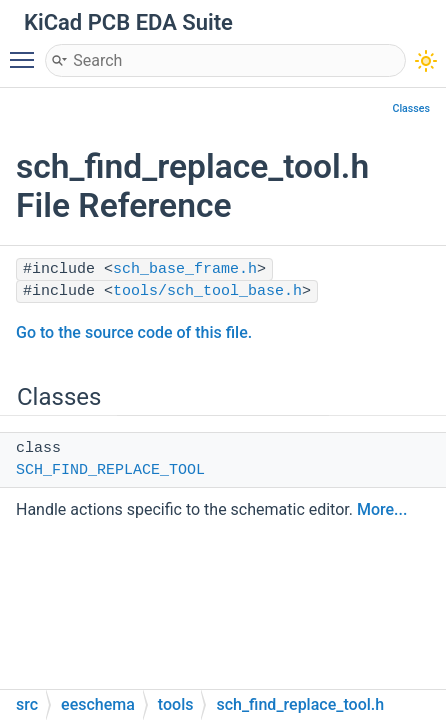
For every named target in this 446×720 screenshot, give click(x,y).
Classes (411, 108)
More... (382, 509)
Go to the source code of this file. (134, 332)
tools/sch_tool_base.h (207, 291)
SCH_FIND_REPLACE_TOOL (110, 470)
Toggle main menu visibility (27, 51)
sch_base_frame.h (185, 269)
